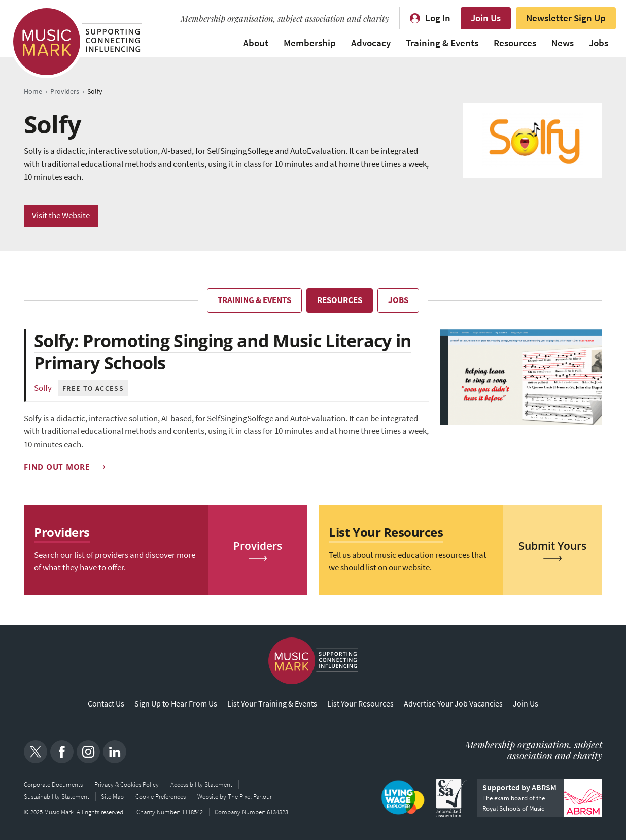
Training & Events (442, 43)
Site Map (112, 797)
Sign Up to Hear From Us (176, 704)
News (563, 43)
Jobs (599, 43)
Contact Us (106, 704)
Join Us (486, 18)
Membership (310, 43)
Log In (438, 18)
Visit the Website (61, 215)
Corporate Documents (53, 784)
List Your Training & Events (272, 704)
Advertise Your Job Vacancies (453, 704)
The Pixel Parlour (250, 797)
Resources (515, 43)
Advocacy (371, 43)
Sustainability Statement (57, 797)
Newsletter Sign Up (566, 18)
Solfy (43, 388)
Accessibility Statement (201, 784)
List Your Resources (360, 704)
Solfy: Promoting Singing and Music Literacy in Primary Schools (223, 352)
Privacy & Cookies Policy (127, 784)
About (256, 43)
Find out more (57, 467)
